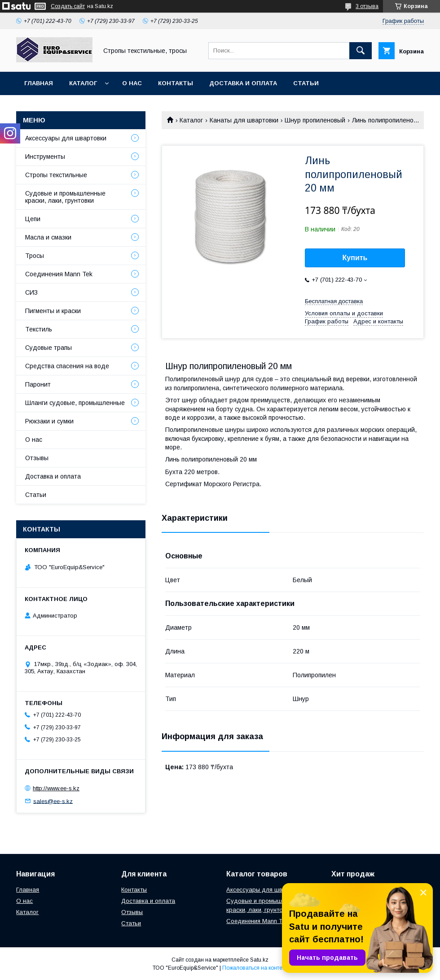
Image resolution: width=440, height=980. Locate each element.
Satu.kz (259, 960)
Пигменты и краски (53, 311)
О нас (132, 83)
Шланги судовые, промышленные (75, 403)
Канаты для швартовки (244, 120)
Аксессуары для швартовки (66, 138)
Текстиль (39, 329)
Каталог (83, 83)
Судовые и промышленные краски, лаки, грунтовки (65, 197)
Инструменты (45, 157)
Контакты (176, 83)
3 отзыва (367, 6)
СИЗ (31, 292)
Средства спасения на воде (67, 366)
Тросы (35, 256)
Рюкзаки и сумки (49, 421)
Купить (355, 258)
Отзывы (37, 458)
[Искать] (361, 51)
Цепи (33, 219)
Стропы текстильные (56, 175)
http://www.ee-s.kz (56, 788)
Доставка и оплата (243, 83)
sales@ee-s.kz (53, 801)
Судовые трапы (48, 348)
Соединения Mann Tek (59, 274)
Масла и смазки (48, 237)
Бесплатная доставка (334, 301)
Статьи (306, 83)
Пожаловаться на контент (255, 968)
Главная (39, 83)
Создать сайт (68, 6)
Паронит (38, 384)
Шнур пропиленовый (315, 120)
